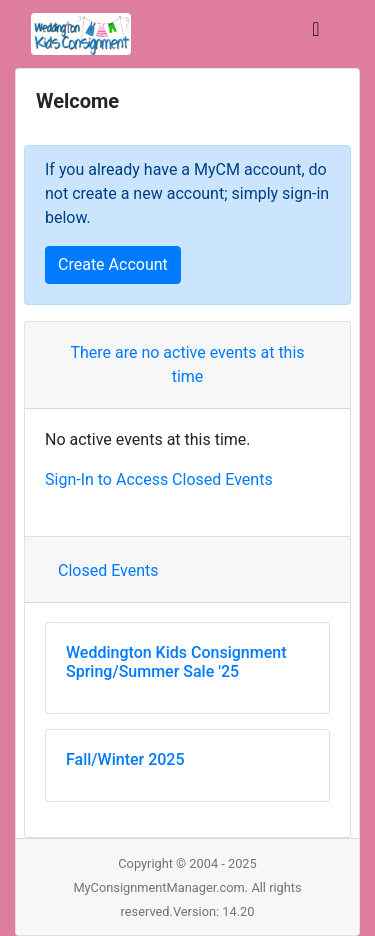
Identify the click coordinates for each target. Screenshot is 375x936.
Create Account (113, 264)
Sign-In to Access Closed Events (159, 479)
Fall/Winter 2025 (125, 759)
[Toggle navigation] (316, 34)
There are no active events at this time (187, 364)
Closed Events (108, 570)
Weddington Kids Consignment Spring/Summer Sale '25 (176, 662)
